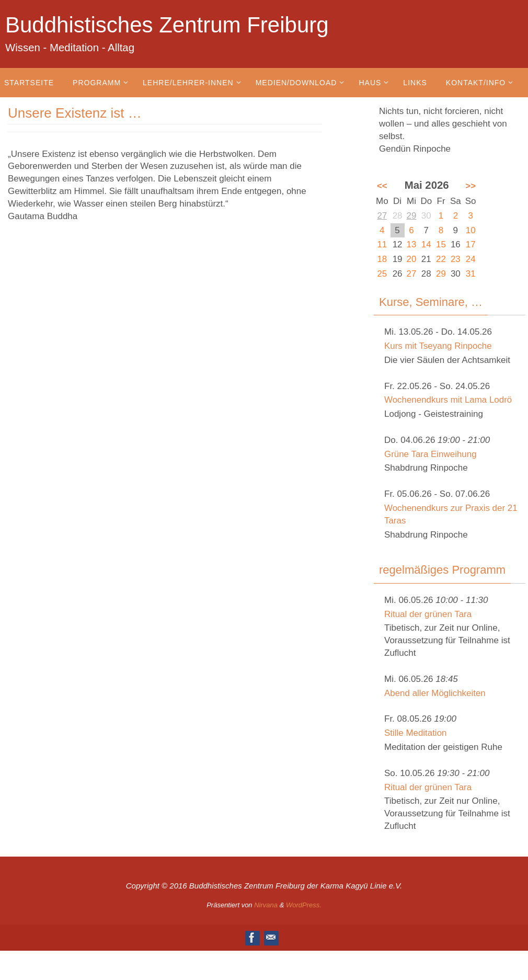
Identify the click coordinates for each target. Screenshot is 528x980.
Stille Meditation (416, 733)
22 (441, 259)
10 (471, 230)
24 (471, 259)
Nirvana (266, 905)
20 (412, 259)
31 (471, 274)
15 (441, 244)
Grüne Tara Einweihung (431, 454)
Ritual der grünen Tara (428, 614)
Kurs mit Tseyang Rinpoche (438, 346)
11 (382, 244)
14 (426, 244)
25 (382, 274)
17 (471, 244)
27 (382, 216)
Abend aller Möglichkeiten (435, 693)
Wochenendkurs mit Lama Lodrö (448, 400)
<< (382, 186)
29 (412, 216)
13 (412, 244)
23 (456, 259)
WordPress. (304, 905)
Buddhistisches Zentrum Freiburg (167, 25)
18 (382, 259)
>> (470, 186)
